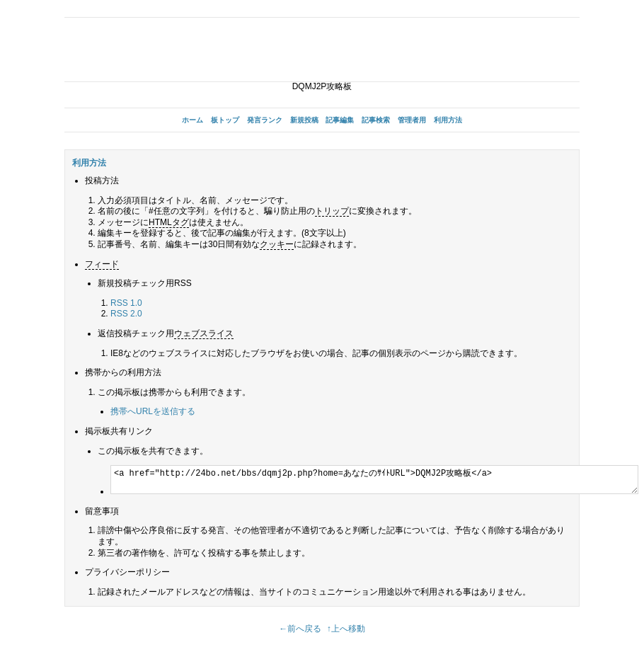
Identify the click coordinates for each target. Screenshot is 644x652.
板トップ (225, 120)
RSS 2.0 (126, 314)
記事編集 (340, 120)
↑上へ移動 (346, 629)
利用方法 (448, 120)
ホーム (192, 120)
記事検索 (376, 120)
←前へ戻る (300, 629)
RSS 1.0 (126, 303)
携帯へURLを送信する (153, 411)
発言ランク (265, 120)
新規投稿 (304, 120)
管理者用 (412, 120)
